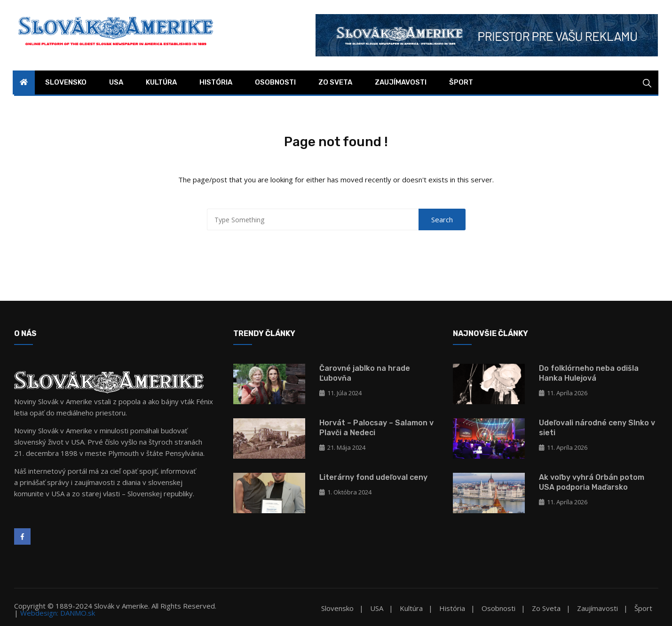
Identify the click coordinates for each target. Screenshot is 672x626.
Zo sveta (335, 82)
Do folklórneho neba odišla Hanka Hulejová (589, 373)
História (216, 82)
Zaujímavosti (401, 82)
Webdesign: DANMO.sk (58, 613)
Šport (461, 82)
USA (116, 82)
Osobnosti (275, 82)
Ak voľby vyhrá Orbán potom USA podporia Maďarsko (592, 482)
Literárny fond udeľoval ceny (373, 477)
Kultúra (161, 82)
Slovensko (66, 82)
